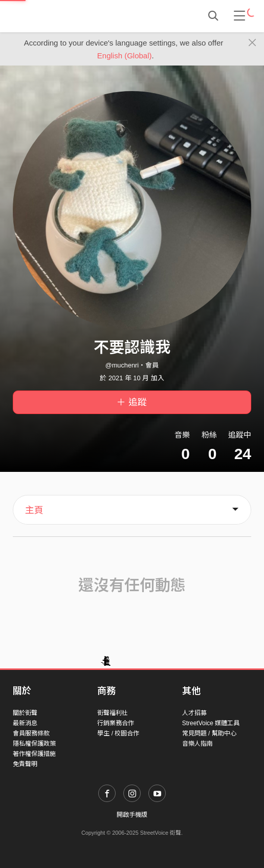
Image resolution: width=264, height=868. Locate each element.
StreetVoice (55, 16)
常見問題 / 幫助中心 (209, 733)
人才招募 (194, 713)
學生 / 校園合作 (118, 733)
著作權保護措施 (34, 754)
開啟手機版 (132, 815)
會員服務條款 (31, 733)
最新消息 (25, 723)
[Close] (252, 43)
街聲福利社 (113, 713)
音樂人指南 (197, 744)
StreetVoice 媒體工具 (211, 723)
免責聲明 (25, 764)
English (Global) (125, 56)
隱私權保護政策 (34, 744)
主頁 (34, 510)
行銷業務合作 (116, 723)
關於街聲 (25, 713)
